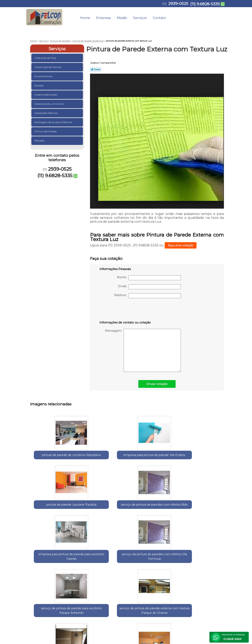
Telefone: (147, 296)
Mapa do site (215, 599)
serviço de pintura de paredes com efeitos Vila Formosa (50, 525)
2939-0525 (178, 4)
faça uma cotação (181, 245)
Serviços (140, 18)
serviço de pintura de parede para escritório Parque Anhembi (89, 525)
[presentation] (125, 310)
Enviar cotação (157, 384)
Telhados (40, 141)
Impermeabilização (46, 95)
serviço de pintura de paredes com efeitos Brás (169, 459)
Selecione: (37, 562)
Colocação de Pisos (46, 58)
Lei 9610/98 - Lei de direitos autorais (116, 585)
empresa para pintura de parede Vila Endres (89, 459)
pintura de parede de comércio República (50, 459)
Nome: (149, 278)
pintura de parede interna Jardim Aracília (209, 523)
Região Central (71, 562)
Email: (150, 287)
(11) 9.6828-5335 (205, 4)
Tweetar (96, 69)
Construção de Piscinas (48, 67)
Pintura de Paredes (46, 131)
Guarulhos (53, 562)
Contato (159, 18)
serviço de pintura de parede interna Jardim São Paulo (169, 523)
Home (85, 18)
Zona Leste (90, 562)
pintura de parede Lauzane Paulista (129, 457)
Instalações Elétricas (46, 113)
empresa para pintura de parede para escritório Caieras (209, 462)
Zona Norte (106, 562)
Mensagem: (143, 350)
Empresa (103, 18)
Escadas (39, 85)
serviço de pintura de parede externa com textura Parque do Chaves (129, 525)
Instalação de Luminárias (49, 104)
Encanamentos (44, 76)
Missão (122, 18)
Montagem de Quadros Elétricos (54, 122)
